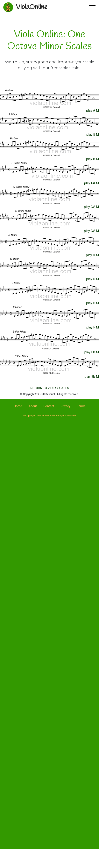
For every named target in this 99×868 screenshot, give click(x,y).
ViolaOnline (32, 7)
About (33, 406)
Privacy (66, 406)
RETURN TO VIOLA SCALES (50, 388)
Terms (81, 406)
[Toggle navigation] (93, 7)
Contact (49, 406)
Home (18, 406)
